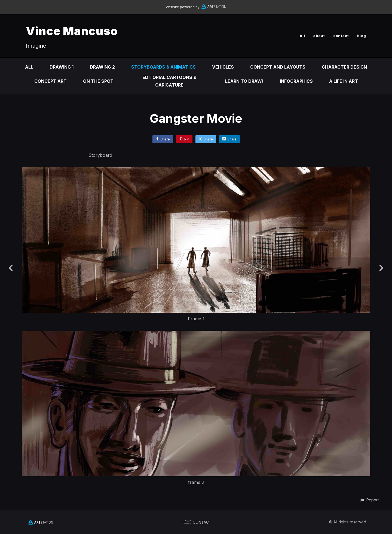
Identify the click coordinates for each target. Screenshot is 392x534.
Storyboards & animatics (163, 67)
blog (362, 36)
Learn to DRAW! (244, 81)
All (302, 36)
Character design (344, 67)
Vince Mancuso (72, 31)
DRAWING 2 (102, 67)
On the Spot (98, 81)
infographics (296, 81)
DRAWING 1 (62, 67)
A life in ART (344, 81)
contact (341, 36)
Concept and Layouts (278, 67)
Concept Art (50, 81)
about (319, 36)
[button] (369, 500)
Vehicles (223, 67)
